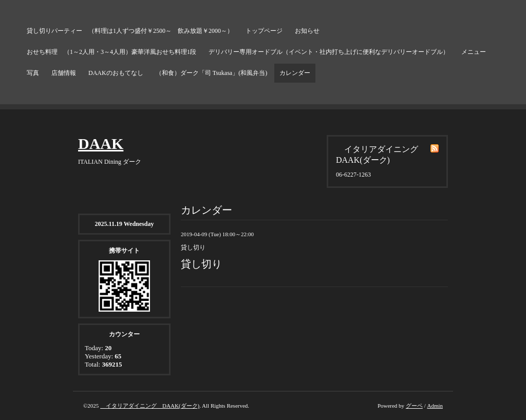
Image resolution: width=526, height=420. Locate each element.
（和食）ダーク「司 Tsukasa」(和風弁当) (211, 73)
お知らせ (307, 31)
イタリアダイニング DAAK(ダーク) (150, 406)
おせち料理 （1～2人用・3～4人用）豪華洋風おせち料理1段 (111, 52)
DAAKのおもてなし (116, 73)
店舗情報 (64, 73)
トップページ (264, 31)
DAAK (101, 144)
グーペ (414, 406)
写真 (33, 73)
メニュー (474, 52)
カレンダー (295, 73)
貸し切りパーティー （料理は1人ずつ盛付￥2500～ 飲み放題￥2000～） (130, 31)
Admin (435, 406)
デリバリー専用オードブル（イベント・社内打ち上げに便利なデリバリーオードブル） (329, 52)
